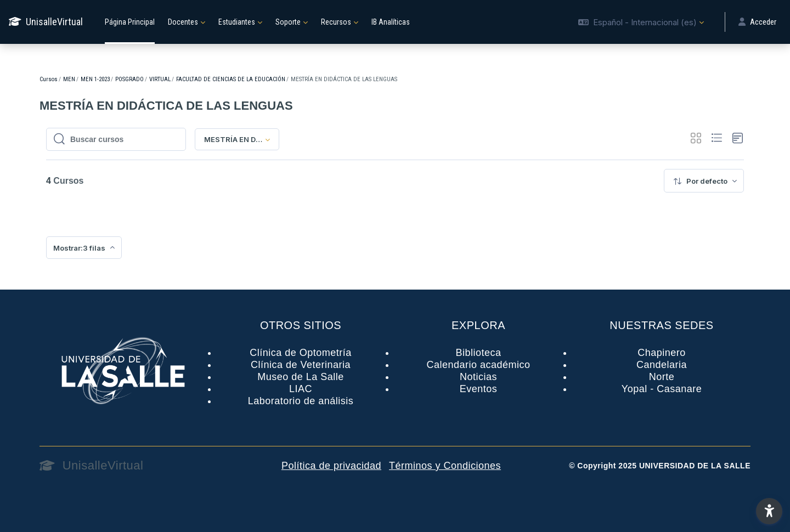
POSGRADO (129, 79)
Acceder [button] (757, 22)
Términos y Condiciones (445, 466)
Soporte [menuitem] (288, 22)
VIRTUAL (160, 79)
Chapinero (662, 353)
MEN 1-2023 (95, 79)
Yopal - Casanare (662, 389)
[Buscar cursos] (122, 139)
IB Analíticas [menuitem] (391, 22)
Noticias (478, 377)
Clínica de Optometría (301, 353)
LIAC (301, 389)
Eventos (479, 389)
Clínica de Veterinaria (301, 365)
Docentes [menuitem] (183, 22)
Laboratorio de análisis (301, 401)
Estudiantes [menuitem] (237, 22)
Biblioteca (478, 353)
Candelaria (662, 365)
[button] (641, 22)
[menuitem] (704, 181)
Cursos (49, 79)
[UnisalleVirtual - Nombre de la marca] (46, 22)
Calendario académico (478, 365)
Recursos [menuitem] (336, 22)
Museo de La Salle (301, 377)
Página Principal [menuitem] (130, 22)
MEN (69, 79)
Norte (662, 377)
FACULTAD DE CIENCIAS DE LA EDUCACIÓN (231, 79)
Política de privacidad (331, 466)
